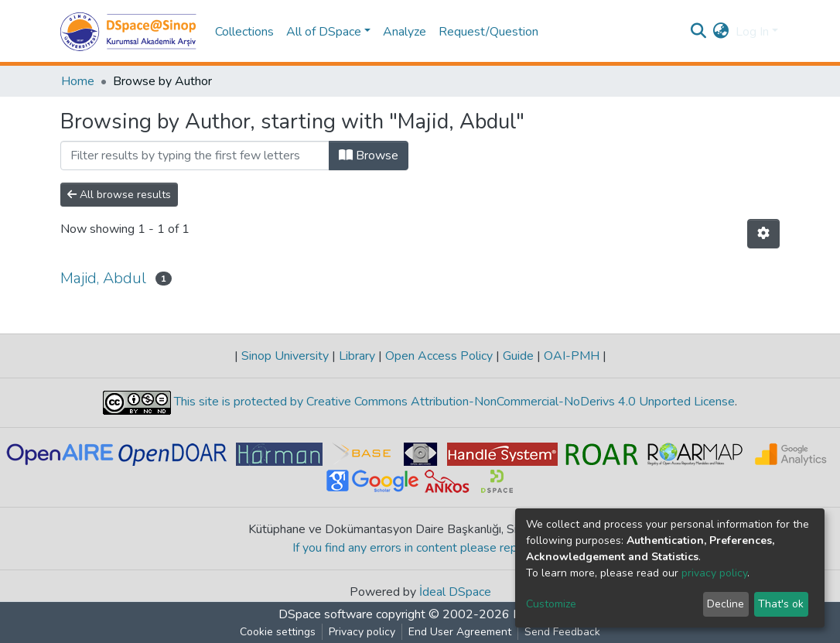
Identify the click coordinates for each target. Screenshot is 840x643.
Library (357, 356)
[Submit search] (699, 32)
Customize (551, 604)
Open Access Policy (439, 356)
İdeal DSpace (455, 592)
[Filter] (195, 156)
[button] (721, 32)
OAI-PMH (572, 356)
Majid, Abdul (103, 278)
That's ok (781, 604)
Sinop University (285, 356)
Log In (752, 32)
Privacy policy (362, 632)
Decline (726, 604)
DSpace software (326, 614)
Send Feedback (562, 632)
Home (78, 81)
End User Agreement (460, 632)
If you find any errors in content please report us (420, 548)
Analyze (405, 32)
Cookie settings (278, 632)
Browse (369, 156)
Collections (244, 32)
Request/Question (488, 32)
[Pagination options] (763, 234)
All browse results (119, 195)
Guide (518, 356)
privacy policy (714, 573)
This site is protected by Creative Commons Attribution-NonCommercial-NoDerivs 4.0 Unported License (453, 402)
